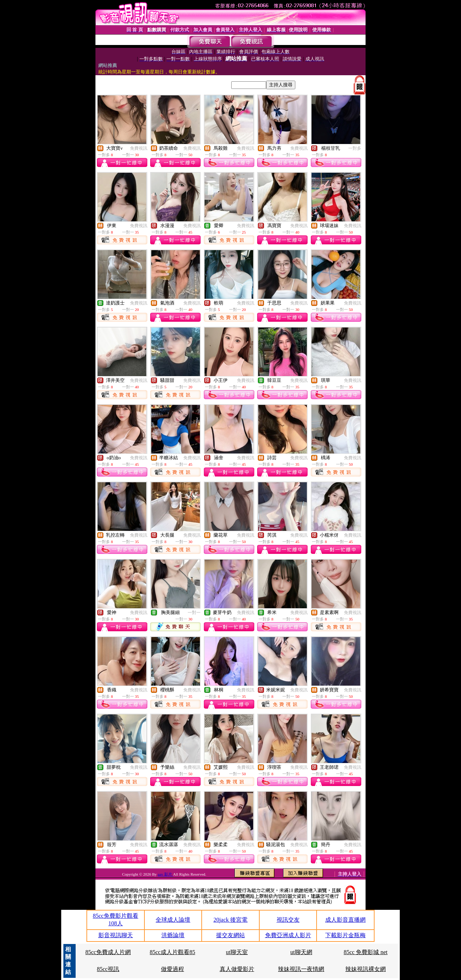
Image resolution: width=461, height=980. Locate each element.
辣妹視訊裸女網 (366, 969)
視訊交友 (288, 920)
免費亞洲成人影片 (288, 935)
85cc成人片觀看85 (173, 952)
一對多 (355, 148)
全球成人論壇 (173, 920)
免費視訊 (139, 148)
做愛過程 (173, 969)
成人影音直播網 (345, 920)
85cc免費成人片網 (108, 952)
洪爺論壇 (173, 935)
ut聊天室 (237, 952)
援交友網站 (230, 935)
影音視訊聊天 (116, 935)
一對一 (194, 613)
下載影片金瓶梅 (345, 935)
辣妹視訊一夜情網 (301, 969)
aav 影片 (165, 874)
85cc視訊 (108, 969)
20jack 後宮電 (231, 920)
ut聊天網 (301, 952)
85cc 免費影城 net (366, 952)
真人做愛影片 (237, 969)
